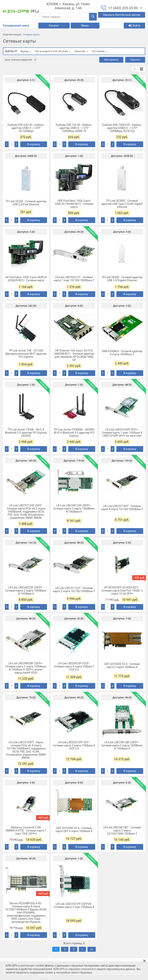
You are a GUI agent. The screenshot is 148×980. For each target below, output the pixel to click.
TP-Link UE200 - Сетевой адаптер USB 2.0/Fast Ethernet (26, 203)
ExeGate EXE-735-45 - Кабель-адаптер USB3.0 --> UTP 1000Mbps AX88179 (74, 128)
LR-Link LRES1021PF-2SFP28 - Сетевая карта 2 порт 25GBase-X (74, 905)
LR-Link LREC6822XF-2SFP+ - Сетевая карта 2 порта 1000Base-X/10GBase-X (26, 591)
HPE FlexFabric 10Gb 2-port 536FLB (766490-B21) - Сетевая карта (74, 204)
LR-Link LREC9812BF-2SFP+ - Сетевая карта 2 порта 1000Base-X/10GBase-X (122, 745)
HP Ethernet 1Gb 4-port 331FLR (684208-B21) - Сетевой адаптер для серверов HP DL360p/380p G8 (74, 355)
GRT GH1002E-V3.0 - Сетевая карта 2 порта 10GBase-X (122, 666)
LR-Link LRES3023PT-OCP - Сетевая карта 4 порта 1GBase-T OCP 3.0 (74, 666)
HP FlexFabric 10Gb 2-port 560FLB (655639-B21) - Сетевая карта (26, 279)
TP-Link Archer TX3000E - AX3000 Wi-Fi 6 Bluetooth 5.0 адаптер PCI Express (74, 433)
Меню (85, 26)
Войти (134, 26)
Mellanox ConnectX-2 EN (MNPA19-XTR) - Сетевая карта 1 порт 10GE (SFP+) (26, 831)
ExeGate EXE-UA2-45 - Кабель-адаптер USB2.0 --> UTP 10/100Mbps (26, 128)
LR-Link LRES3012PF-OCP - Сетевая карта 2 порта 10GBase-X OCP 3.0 (74, 745)
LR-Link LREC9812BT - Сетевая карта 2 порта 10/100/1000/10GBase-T (122, 831)
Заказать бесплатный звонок (122, 15)
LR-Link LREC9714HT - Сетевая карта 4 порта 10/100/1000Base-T (122, 508)
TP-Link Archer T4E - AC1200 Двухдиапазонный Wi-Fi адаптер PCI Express (26, 354)
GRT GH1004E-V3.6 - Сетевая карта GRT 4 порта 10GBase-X (74, 830)
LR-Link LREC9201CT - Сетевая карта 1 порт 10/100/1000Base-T (74, 279)
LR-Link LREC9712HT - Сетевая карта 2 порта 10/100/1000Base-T (74, 590)
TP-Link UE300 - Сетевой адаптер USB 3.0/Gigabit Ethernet (122, 279)
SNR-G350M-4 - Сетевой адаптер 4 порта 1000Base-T (122, 353)
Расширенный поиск (16, 26)
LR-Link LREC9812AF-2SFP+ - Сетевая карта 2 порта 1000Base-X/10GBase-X (74, 509)
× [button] (144, 961)
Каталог (54, 26)
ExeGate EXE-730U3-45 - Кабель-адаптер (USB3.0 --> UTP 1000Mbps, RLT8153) (122, 128)
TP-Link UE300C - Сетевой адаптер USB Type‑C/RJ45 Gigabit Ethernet (122, 204)
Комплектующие (12, 35)
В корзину (34, 144)
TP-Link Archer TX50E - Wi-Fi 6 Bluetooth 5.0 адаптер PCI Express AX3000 (26, 433)
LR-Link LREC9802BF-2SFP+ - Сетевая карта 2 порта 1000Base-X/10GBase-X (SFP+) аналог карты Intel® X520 (26, 668)
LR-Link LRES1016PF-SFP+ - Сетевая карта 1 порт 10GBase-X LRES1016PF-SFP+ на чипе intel (122, 433)
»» (92, 949)
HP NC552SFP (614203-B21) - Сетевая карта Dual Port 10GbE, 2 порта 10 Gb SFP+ (122, 591)
